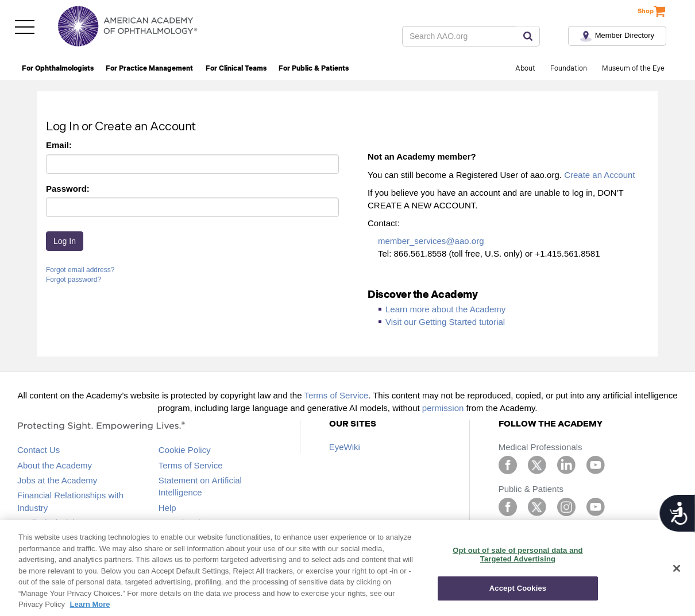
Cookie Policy (185, 450)
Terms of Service (336, 395)
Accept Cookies (518, 588)
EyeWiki (345, 447)
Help (167, 508)
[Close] (677, 568)
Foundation (569, 69)
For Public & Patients (314, 69)
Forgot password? (74, 280)
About (525, 69)
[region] (347, 568)
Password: (68, 189)
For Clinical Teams (236, 69)
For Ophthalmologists (58, 69)
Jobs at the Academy (57, 480)
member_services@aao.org (431, 241)
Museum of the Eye (633, 69)
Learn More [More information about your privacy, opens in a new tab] (90, 604)
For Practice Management (149, 69)
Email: (59, 145)
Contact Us (38, 450)
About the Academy (55, 465)
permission (443, 408)
